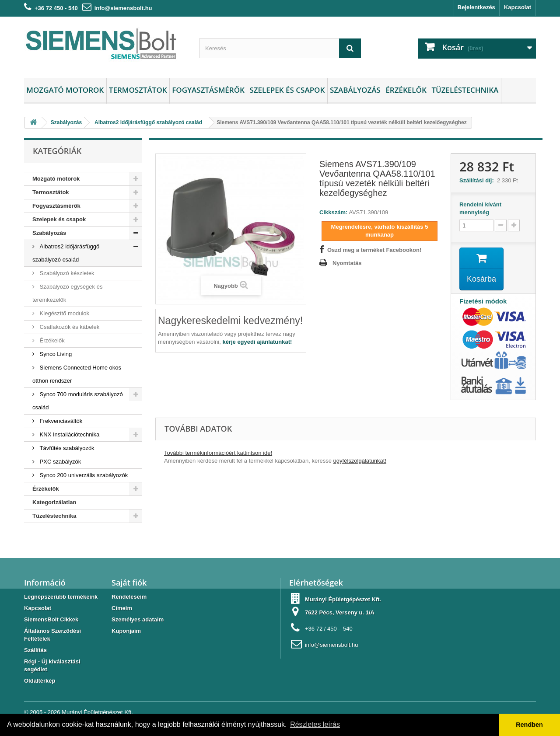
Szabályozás (355, 90)
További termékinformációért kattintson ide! (218, 453)
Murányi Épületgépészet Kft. (97, 712)
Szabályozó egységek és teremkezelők (67, 293)
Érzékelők (406, 90)
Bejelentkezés (476, 7)
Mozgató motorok (65, 90)
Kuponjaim (126, 631)
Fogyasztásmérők (208, 90)
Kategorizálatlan (54, 502)
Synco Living (55, 354)
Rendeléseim (129, 597)
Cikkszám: (333, 212)
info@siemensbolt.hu (123, 8)
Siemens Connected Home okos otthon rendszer (77, 374)
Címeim (122, 608)
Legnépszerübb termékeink (61, 597)
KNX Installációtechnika (69, 434)
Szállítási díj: (478, 180)
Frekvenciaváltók (60, 421)
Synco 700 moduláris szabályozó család (78, 401)
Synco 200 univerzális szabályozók (83, 475)
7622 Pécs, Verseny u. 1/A (340, 612)
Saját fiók (129, 583)
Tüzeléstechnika (465, 90)
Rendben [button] (529, 725)
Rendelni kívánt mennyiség (480, 208)
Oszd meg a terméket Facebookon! (374, 250)
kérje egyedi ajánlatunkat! (257, 342)
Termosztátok (138, 90)
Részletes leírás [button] (315, 724)
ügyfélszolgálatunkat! (360, 461)
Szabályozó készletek (66, 273)
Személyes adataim (138, 619)
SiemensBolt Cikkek (51, 619)
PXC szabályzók (59, 462)
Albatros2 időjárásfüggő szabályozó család (66, 253)
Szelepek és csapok (287, 90)
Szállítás (35, 650)
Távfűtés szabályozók (66, 448)
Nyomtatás (347, 263)
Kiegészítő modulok (64, 313)
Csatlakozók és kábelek (69, 327)
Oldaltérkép (40, 681)
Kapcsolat (518, 7)
